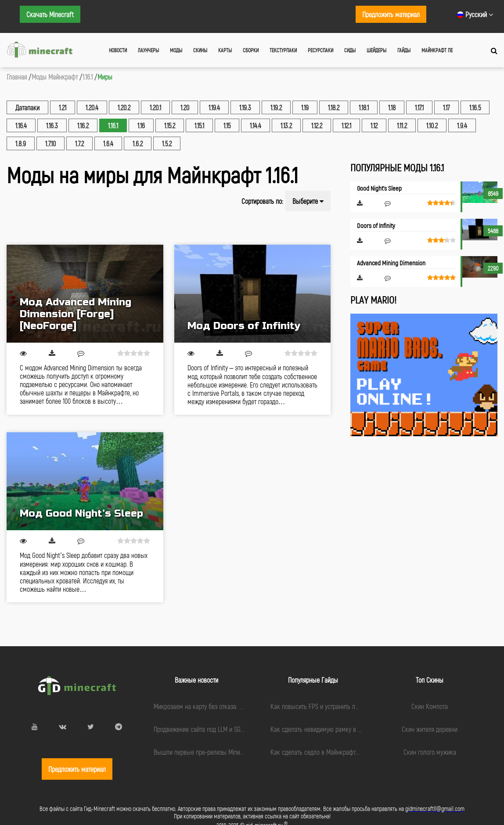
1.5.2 (167, 143)
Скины (200, 50)
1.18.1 (364, 107)
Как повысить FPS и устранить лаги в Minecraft (333, 706)
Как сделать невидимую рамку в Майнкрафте (330, 729)
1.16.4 (21, 125)
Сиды (350, 50)
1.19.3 (245, 107)
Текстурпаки (283, 50)
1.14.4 (256, 125)
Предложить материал (391, 14)
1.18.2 (334, 107)
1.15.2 (170, 125)
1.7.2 (79, 143)
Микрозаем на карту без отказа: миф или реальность (223, 706)
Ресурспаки (320, 50)
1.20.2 (124, 107)
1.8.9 (21, 143)
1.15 (227, 125)
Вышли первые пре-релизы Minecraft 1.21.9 (210, 752)
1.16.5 (475, 107)
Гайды (404, 50)
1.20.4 (92, 107)
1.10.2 (432, 125)
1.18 (392, 107)
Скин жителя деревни (430, 729)
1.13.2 (286, 125)
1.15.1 (199, 125)
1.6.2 (138, 143)
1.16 (141, 125)
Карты (225, 50)
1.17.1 (419, 107)
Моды (176, 50)
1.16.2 (83, 125)
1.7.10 (50, 143)
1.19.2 (276, 107)
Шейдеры (376, 50)
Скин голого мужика (430, 752)
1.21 (63, 107)
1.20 (185, 107)
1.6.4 (108, 143)
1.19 (305, 107)
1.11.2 (402, 125)
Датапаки (27, 107)
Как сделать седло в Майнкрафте (315, 752)
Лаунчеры (148, 50)
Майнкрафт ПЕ (437, 50)
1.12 (374, 125)
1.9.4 (462, 125)
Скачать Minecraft (50, 14)
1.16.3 (52, 125)
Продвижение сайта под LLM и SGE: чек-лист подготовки (227, 729)
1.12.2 (317, 125)
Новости (118, 50)
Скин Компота (430, 706)
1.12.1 (346, 125)
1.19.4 (214, 107)
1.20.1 (155, 107)
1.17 (446, 107)
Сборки (251, 50)
